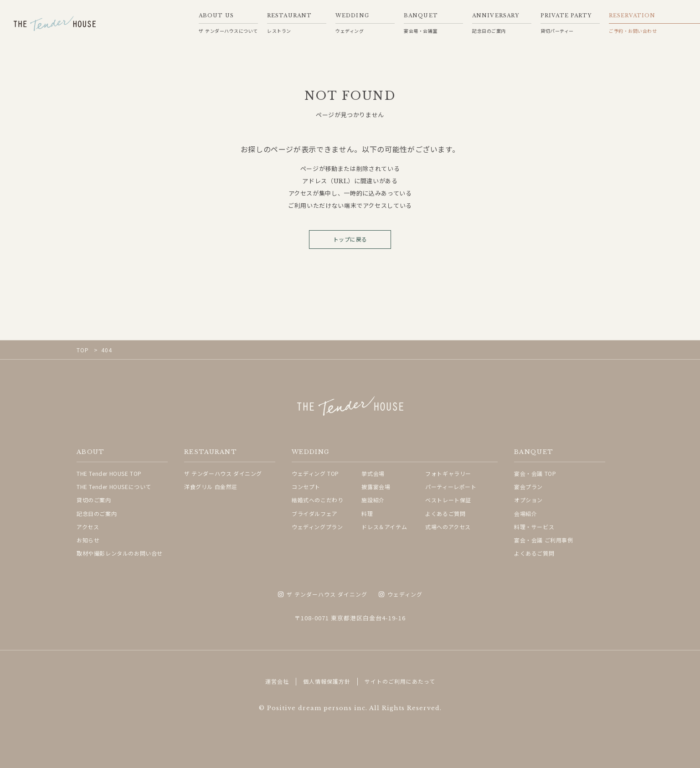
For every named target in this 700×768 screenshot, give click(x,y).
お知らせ (88, 540)
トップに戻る (350, 240)
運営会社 (277, 681)
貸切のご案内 (94, 500)
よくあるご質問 (445, 513)
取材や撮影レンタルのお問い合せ (120, 553)
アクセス (88, 527)
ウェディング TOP (315, 473)
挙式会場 (373, 473)
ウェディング (401, 595)
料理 (367, 513)
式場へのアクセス (448, 527)
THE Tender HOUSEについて (114, 487)
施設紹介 (373, 500)
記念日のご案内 (97, 513)
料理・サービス (534, 527)
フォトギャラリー (448, 473)
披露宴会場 (376, 487)
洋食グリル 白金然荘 (211, 487)
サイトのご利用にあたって (400, 681)
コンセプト (306, 487)
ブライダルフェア (315, 513)
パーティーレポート (451, 487)
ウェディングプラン (317, 527)
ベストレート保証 (448, 500)
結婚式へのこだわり (317, 500)
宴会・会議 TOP (535, 473)
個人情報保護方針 (327, 681)
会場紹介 (525, 513)
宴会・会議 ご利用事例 (544, 540)
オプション (528, 500)
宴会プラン (528, 487)
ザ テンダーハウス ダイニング (223, 473)
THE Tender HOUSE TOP (109, 473)
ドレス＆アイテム (384, 527)
